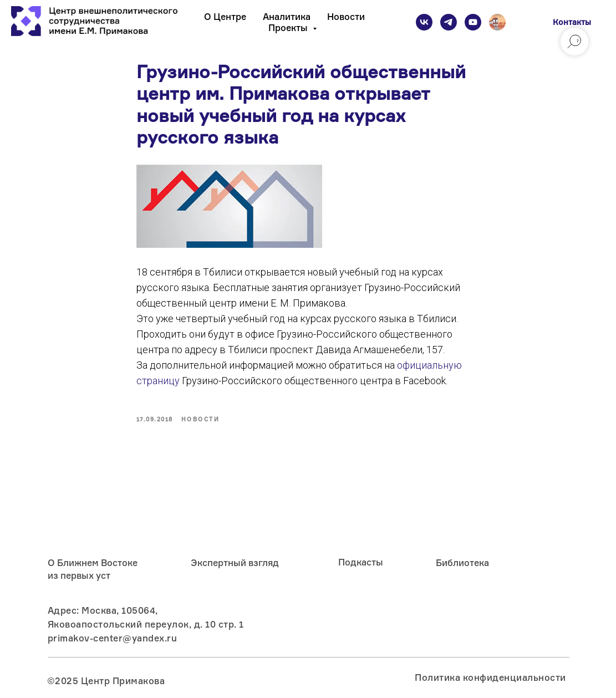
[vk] (424, 22)
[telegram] (449, 22)
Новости (346, 17)
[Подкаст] (497, 22)
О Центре (225, 17)
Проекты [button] (289, 28)
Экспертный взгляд (235, 563)
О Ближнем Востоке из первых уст (93, 569)
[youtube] (473, 22)
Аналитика (287, 17)
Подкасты (361, 562)
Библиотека (462, 563)
